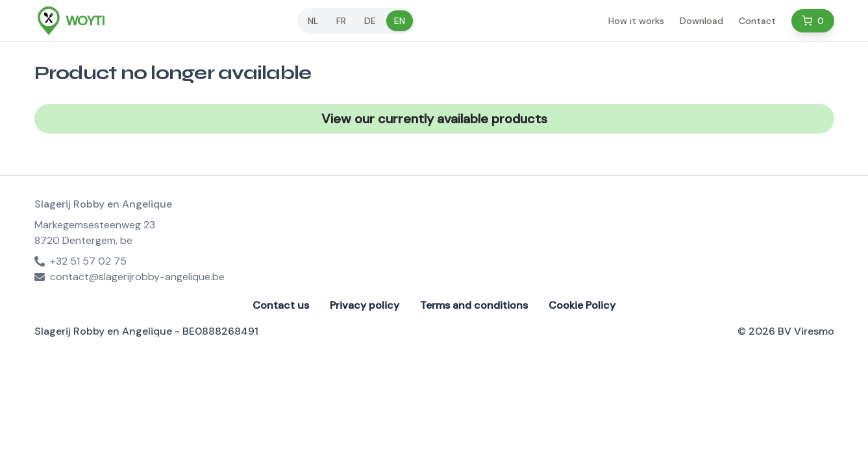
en (400, 21)
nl (313, 21)
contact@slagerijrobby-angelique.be (130, 277)
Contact (757, 21)
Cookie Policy (582, 305)
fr (341, 21)
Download (701, 21)
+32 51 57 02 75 (81, 261)
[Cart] (813, 21)
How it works (636, 21)
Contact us (281, 305)
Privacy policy (365, 305)
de (370, 21)
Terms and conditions (474, 305)
